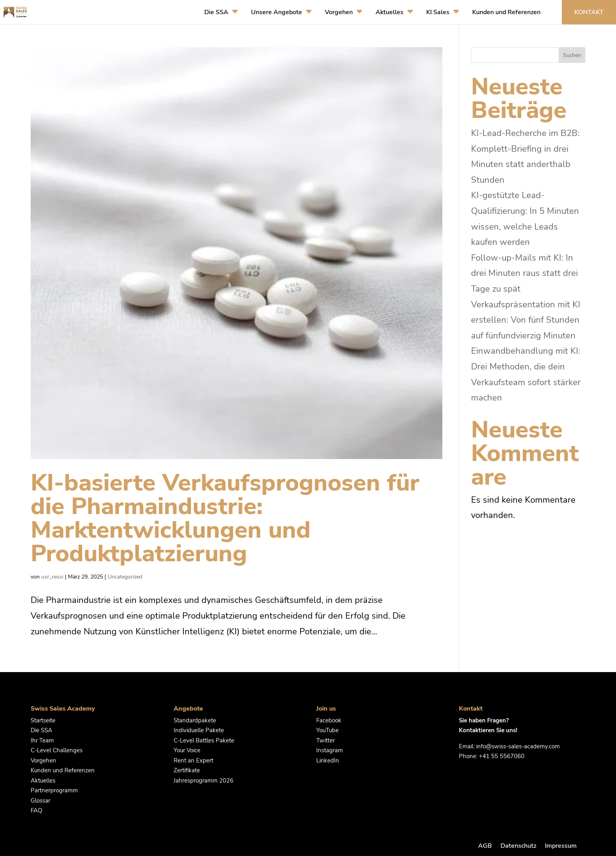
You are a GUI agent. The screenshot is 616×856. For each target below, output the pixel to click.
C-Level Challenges (57, 750)
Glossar (40, 801)
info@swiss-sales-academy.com (518, 746)
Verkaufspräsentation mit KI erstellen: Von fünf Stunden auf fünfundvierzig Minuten (526, 320)
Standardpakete (195, 720)
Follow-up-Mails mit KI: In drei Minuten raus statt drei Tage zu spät (524, 273)
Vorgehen (339, 12)
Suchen (572, 55)
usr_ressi (52, 577)
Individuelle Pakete (199, 730)
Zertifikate (187, 770)
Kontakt (589, 12)
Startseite (43, 720)
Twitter (325, 740)
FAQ (37, 810)
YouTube (327, 730)
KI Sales (438, 12)
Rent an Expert (193, 760)
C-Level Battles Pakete (204, 740)
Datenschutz (518, 846)
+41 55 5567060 (502, 756)
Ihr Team (42, 740)
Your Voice (187, 750)
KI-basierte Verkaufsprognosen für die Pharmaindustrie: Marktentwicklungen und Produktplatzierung (225, 518)
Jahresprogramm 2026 (203, 781)
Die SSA (216, 12)
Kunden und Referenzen (506, 12)
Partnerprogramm (54, 790)
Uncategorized (125, 577)
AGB (485, 846)
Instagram (330, 750)
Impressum (561, 846)
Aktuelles (390, 12)
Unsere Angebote (277, 12)
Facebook (329, 720)
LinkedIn (328, 760)
